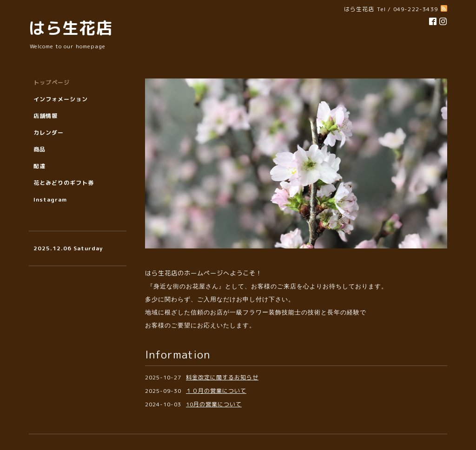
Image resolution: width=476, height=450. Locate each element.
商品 (40, 149)
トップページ (52, 82)
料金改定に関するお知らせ (222, 377)
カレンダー (49, 133)
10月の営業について (214, 404)
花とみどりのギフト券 (64, 183)
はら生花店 (71, 28)
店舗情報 (46, 116)
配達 (40, 166)
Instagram (50, 199)
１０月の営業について (216, 391)
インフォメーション (61, 99)
